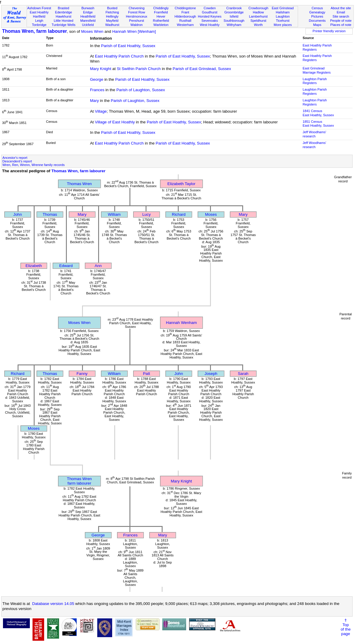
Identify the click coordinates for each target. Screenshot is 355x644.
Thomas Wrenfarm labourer (79, 481)
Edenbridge (64, 12)
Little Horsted (63, 21)
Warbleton (161, 25)
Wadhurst (112, 25)
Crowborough (258, 8)
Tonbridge (39, 25)
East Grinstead (283, 8)
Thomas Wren (79, 184)
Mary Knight (101, 69)
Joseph (211, 374)
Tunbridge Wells (64, 25)
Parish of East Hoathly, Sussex (128, 46)
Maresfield (88, 21)
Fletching (112, 12)
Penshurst (137, 21)
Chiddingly (161, 8)
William (114, 214)
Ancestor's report (15, 158)
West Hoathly (210, 25)
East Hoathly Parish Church (119, 56)
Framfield (161, 12)
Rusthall (185, 21)
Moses (211, 214)
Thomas (50, 214)
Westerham (185, 25)
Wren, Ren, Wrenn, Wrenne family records (34, 165)
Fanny (82, 374)
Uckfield (88, 25)
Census (317, 8)
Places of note (341, 25)
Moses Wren (92, 31)
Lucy (146, 214)
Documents (317, 21)
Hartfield (39, 16)
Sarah (243, 374)
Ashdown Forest (39, 8)
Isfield (234, 16)
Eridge (88, 12)
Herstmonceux (137, 16)
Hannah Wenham (181, 323)
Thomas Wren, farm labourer (35, 31)
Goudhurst (210, 12)
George (97, 79)
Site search (341, 16)
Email (341, 12)
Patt (146, 374)
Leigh (39, 21)
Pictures (317, 16)
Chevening (136, 8)
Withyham (234, 25)
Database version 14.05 (53, 604)
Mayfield (112, 21)
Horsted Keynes (210, 16)
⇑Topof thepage (346, 627)
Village (101, 111)
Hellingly (112, 16)
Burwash (88, 8)
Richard (179, 214)
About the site (341, 8)
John (18, 214)
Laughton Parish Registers (315, 81)
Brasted (64, 8)
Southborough (234, 21)
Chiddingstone (185, 8)
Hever (161, 16)
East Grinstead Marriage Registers (317, 70)
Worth (258, 25)
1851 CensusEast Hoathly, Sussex (318, 124)
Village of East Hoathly (115, 122)
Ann (98, 266)
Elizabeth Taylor (181, 184)
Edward (66, 266)
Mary (95, 101)
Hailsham (283, 12)
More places (283, 25)
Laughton (283, 16)
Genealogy (317, 12)
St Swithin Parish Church (139, 69)
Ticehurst (283, 21)
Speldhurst (258, 21)
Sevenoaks (210, 21)
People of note (341, 21)
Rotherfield (161, 21)
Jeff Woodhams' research (315, 134)
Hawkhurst (64, 16)
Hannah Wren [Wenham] (134, 31)
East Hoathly (39, 12)
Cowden (210, 8)
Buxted (112, 8)
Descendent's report (17, 161)
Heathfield (88, 16)
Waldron (136, 25)
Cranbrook (234, 8)
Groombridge (234, 12)
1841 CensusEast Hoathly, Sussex (318, 113)
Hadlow (258, 12)
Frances (97, 90)
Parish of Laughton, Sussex (141, 90)
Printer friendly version (329, 31)
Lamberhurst (258, 16)
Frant (185, 12)
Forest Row (136, 12)
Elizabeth (34, 266)
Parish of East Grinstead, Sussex (202, 69)
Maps (317, 25)
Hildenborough (185, 16)
